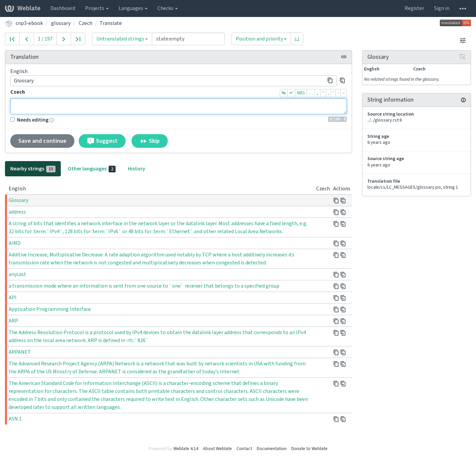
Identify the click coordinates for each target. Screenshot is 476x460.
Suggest (102, 141)
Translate (111, 23)
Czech (86, 23)
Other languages (92, 169)
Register (414, 8)
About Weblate (217, 449)
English (19, 71)
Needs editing (29, 120)
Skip (150, 141)
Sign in (442, 8)
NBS (301, 93)
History (137, 169)
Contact (244, 449)
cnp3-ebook (29, 23)
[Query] (188, 39)
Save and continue (42, 141)
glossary (61, 23)
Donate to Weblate (309, 449)
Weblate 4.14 (186, 449)
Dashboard (63, 8)
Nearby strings (33, 169)
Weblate (23, 8)
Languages (133, 8)
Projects (97, 8)
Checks (168, 8)
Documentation (272, 449)
